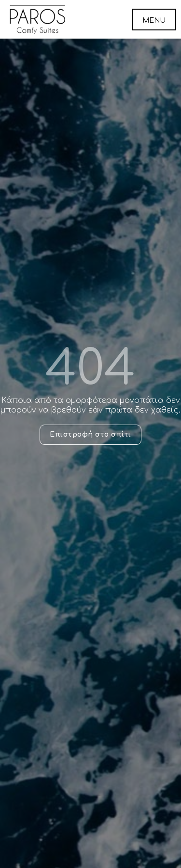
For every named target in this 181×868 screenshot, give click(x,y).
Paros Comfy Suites (37, 20)
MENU (154, 21)
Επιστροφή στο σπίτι (90, 434)
